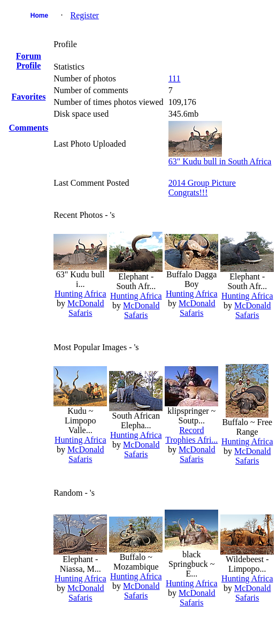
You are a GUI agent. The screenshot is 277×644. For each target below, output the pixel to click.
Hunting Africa (80, 294)
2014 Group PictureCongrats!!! (202, 188)
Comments (29, 128)
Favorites (28, 97)
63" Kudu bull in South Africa (220, 161)
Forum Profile (29, 61)
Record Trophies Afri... (191, 435)
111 (175, 78)
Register (85, 15)
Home (39, 16)
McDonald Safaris (86, 308)
